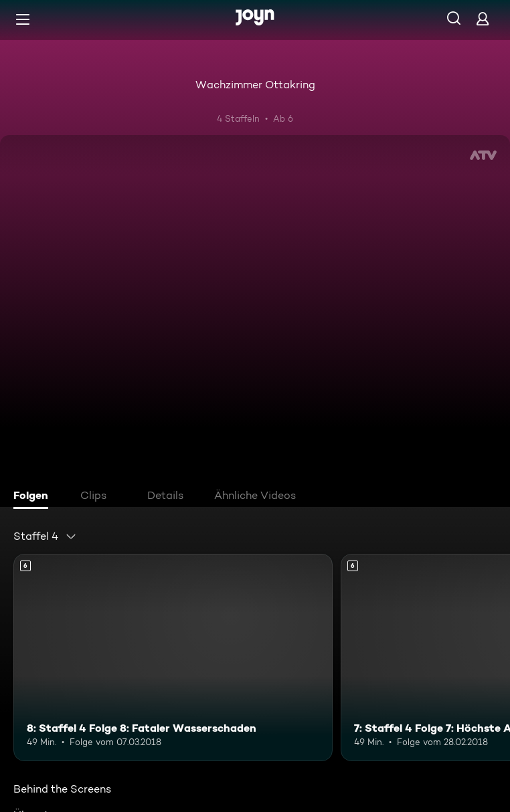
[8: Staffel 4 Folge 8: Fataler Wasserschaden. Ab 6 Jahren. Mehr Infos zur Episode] (173, 657)
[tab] (34, 497)
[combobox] (45, 536)
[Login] (483, 18)
